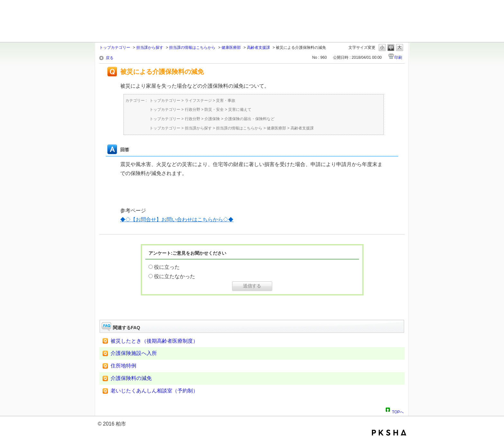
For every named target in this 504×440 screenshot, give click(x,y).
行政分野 (193, 110)
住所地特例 (123, 366)
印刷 (398, 57)
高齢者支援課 (258, 48)
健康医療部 (231, 48)
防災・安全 (214, 110)
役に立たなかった (175, 276)
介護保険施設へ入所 (134, 353)
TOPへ (398, 411)
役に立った (167, 267)
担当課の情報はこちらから (192, 48)
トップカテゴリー (115, 48)
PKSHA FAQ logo (389, 433)
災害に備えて (240, 110)
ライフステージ (198, 101)
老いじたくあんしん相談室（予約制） (154, 391)
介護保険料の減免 (131, 378)
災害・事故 (226, 101)
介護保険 (212, 119)
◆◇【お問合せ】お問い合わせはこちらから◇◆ (177, 220)
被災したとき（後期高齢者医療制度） (154, 341)
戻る (110, 58)
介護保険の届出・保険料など (249, 119)
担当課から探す (150, 48)
